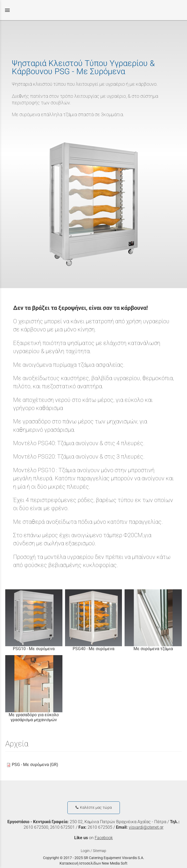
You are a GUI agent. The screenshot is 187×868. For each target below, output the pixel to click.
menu (7, 10)
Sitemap (100, 851)
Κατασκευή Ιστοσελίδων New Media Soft (94, 863)
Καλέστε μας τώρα (94, 808)
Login (85, 851)
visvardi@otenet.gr (146, 827)
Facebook (104, 838)
